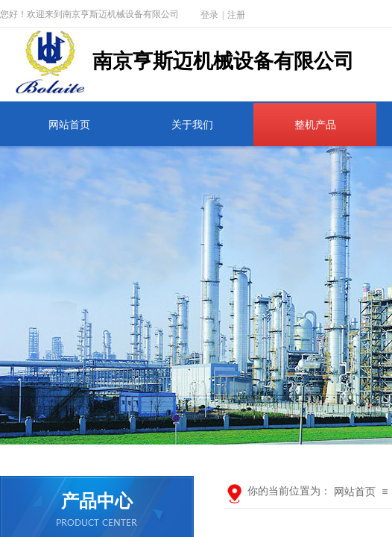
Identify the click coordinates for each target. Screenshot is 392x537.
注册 (236, 15)
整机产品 (315, 125)
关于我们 (192, 125)
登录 (209, 15)
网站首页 (69, 125)
